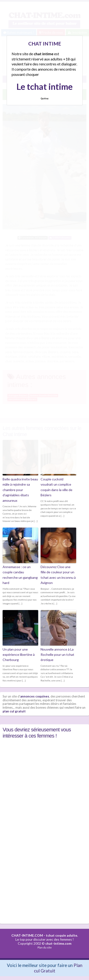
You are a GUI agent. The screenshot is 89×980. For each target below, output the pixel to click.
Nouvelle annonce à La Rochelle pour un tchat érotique (57, 655)
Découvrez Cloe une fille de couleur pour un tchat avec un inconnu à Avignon (58, 575)
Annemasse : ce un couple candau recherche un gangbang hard (20, 575)
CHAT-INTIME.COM (27, 935)
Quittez (44, 98)
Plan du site (45, 947)
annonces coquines (35, 696)
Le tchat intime (44, 87)
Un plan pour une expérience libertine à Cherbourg (19, 655)
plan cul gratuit (14, 711)
